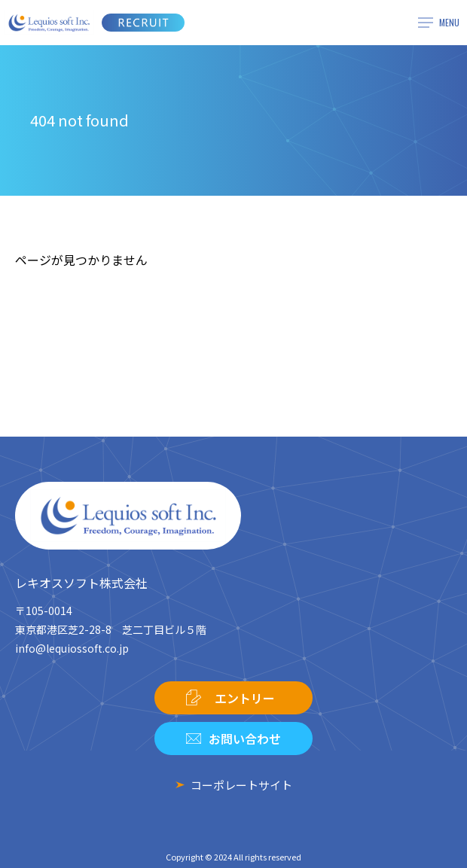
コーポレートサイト (241, 785)
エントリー (245, 698)
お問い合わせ (245, 739)
